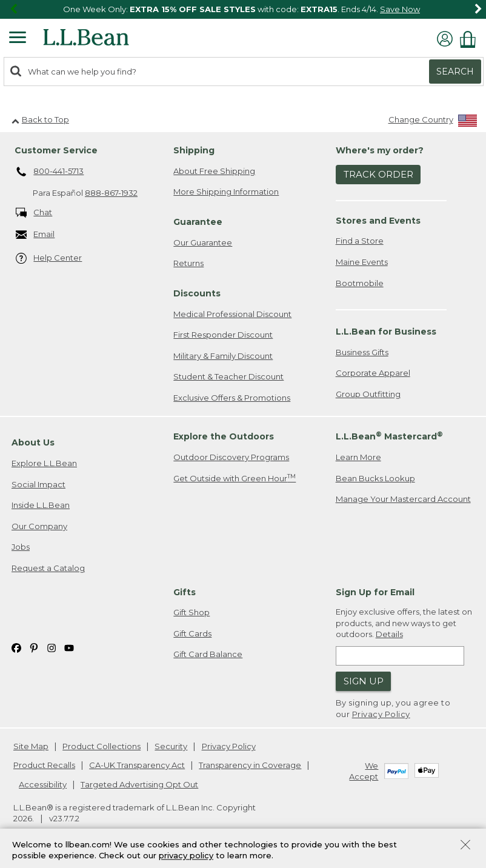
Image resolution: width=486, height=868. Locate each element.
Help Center (49, 259)
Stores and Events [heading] (378, 221)
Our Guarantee (203, 242)
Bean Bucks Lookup (375, 478)
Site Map (31, 746)
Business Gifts (362, 352)
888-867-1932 (111, 193)
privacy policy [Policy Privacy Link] (186, 856)
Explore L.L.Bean (44, 463)
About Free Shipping (214, 171)
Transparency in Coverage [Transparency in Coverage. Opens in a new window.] (250, 765)
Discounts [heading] (197, 293)
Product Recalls (44, 765)
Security (171, 746)
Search (455, 72)
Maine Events (362, 262)
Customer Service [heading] (56, 150)
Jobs (21, 547)
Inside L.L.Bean (41, 505)
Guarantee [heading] (198, 222)
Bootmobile (360, 283)
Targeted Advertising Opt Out (139, 784)
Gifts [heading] (185, 592)
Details (389, 634)
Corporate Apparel (373, 373)
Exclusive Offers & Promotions (232, 398)
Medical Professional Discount (232, 314)
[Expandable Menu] (18, 39)
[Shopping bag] (471, 39)
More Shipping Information (226, 192)
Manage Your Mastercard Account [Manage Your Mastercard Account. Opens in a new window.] (403, 499)
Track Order (378, 174)
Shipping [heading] (194, 150)
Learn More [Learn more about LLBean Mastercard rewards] (358, 457)
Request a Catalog (48, 568)
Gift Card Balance (208, 654)
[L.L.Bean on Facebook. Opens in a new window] (16, 647)
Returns (188, 263)
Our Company (39, 526)
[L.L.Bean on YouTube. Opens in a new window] (69, 647)
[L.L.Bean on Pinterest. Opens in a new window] (34, 647)
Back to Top (40, 119)
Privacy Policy (381, 714)
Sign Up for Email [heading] (375, 592)
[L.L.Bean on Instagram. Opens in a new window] (52, 647)
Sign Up (364, 681)
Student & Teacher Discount (228, 376)
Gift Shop (191, 612)
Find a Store (360, 241)
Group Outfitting (368, 394)
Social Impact (38, 484)
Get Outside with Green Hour (235, 478)
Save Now (400, 9)
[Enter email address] (400, 656)
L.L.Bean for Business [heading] (386, 332)
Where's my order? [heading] (380, 150)
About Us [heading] (33, 442)
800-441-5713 (50, 172)
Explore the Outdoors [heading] (224, 436)
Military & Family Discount (223, 356)
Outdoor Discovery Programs (231, 457)
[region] (243, 9)
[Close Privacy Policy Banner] (465, 846)
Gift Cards (192, 633)
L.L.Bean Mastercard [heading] (389, 436)
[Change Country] (433, 122)
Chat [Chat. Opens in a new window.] (34, 213)
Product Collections (102, 746)
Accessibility (43, 784)
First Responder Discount (223, 335)
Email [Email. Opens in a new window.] (35, 235)
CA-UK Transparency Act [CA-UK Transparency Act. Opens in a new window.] (137, 765)
